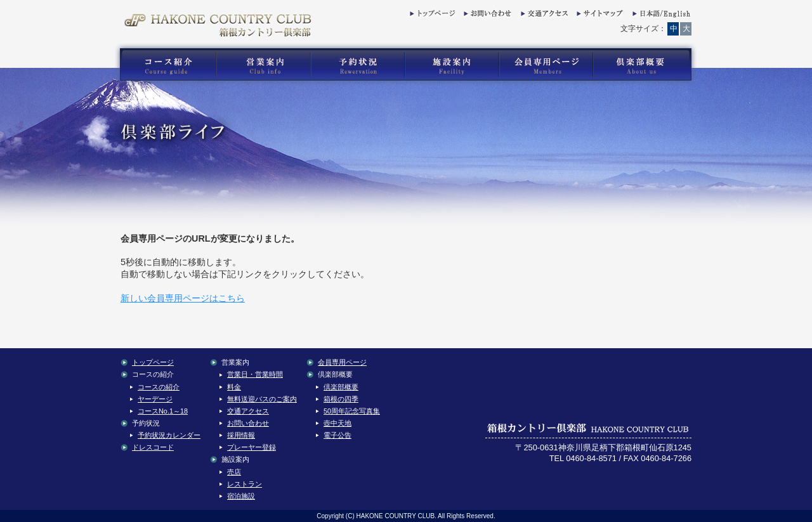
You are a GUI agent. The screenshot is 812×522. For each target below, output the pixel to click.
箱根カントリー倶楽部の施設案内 (451, 65)
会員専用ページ (342, 362)
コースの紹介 (159, 387)
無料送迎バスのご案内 (262, 399)
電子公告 (337, 435)
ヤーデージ (155, 399)
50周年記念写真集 (352, 411)
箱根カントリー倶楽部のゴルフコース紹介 (165, 65)
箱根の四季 (341, 399)
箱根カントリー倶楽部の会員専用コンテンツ (545, 65)
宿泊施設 (241, 496)
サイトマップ (599, 16)
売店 (234, 472)
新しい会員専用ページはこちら (183, 298)
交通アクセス (543, 16)
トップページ (432, 16)
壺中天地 (337, 423)
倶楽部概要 (341, 387)
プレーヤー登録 (252, 447)
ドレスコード (153, 447)
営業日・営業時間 (255, 374)
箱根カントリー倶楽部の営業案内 (263, 65)
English (660, 16)
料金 (234, 387)
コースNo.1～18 (163, 411)
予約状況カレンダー (169, 435)
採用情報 (241, 435)
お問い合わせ (486, 16)
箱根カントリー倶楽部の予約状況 (358, 65)
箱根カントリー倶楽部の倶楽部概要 (645, 65)
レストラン (245, 484)
